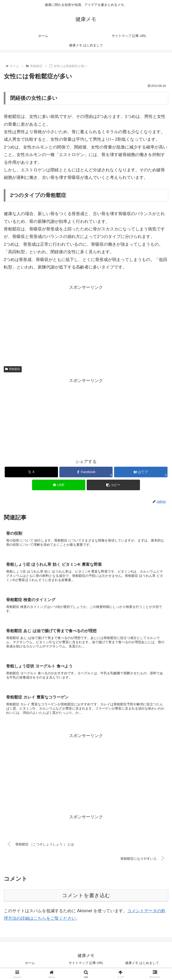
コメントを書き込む (86, 897)
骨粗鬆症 (13, 369)
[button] (113, 485)
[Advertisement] (86, 324)
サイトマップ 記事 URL (86, 965)
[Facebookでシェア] (86, 472)
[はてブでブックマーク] (141, 472)
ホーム (30, 965)
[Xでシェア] (31, 472)
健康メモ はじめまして (142, 965)
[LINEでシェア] (59, 485)
